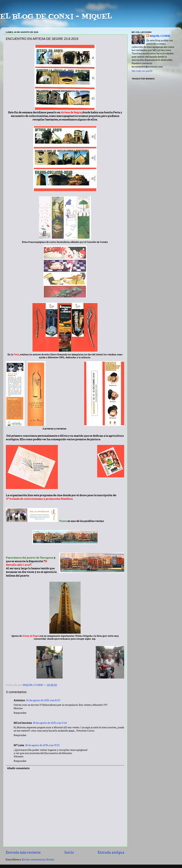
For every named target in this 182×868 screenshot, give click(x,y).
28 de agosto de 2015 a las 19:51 (42, 745)
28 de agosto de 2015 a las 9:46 (50, 723)
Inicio (69, 852)
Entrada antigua (111, 852)
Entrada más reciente (23, 852)
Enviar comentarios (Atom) (38, 860)
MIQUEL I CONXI (160, 36)
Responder (20, 713)
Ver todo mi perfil (142, 71)
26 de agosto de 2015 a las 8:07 (43, 700)
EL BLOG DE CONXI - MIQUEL (56, 17)
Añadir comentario (18, 768)
